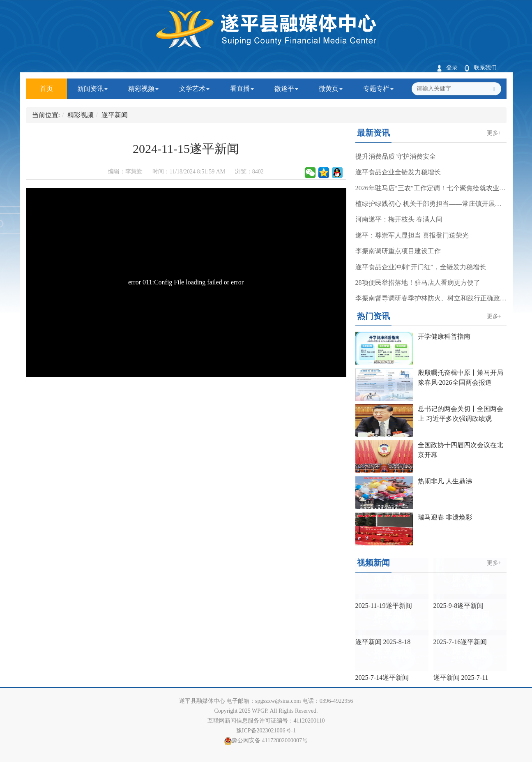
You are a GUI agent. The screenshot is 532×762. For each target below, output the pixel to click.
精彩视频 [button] (143, 89)
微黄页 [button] (331, 89)
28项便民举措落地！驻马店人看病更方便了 (418, 283)
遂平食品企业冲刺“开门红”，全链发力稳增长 (421, 267)
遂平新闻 (115, 115)
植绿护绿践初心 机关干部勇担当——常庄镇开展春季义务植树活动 (431, 204)
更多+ (494, 133)
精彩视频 (81, 115)
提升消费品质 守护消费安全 (396, 156)
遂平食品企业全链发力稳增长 (398, 172)
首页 (53, 85)
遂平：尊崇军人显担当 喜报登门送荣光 (412, 235)
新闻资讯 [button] (92, 89)
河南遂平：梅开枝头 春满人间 (399, 219)
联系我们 (480, 68)
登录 (447, 68)
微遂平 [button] (286, 89)
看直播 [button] (242, 89)
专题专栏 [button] (378, 89)
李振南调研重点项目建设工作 (398, 251)
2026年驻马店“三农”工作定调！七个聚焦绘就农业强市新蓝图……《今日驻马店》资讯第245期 (431, 188)
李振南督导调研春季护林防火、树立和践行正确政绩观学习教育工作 (431, 298)
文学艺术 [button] (194, 89)
